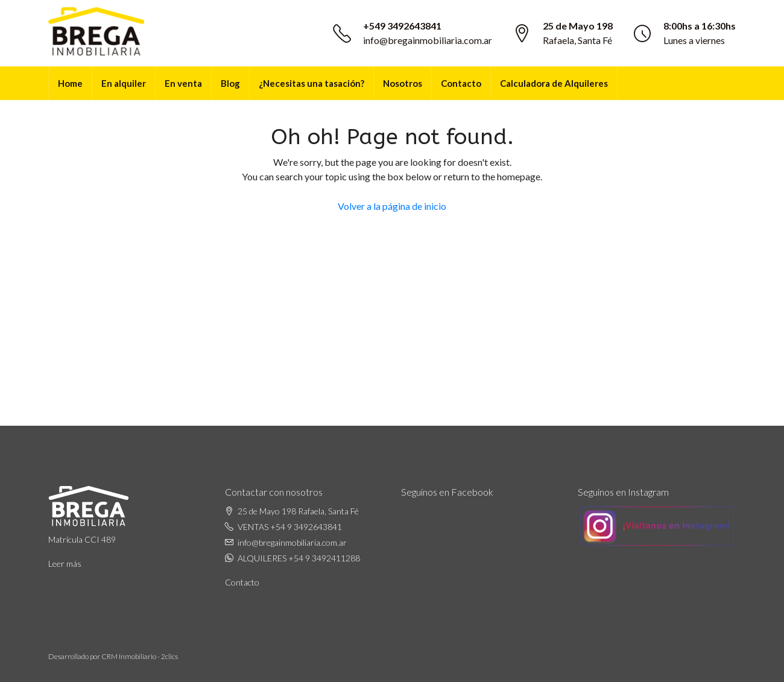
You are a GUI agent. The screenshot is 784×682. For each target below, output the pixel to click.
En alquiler (124, 83)
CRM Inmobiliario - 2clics (140, 656)
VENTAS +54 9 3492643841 (290, 527)
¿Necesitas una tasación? (311, 83)
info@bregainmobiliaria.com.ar (428, 40)
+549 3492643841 (402, 26)
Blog (230, 83)
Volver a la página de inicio (392, 206)
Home (70, 83)
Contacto (461, 83)
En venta (183, 83)
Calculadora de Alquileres (554, 83)
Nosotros (403, 83)
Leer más (65, 564)
